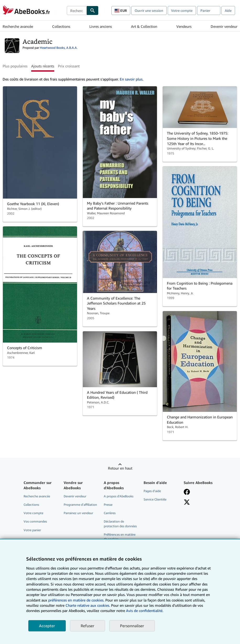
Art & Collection (144, 26)
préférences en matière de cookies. (76, 600)
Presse (108, 505)
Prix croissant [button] (69, 66)
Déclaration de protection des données (120, 524)
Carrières (110, 513)
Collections (61, 26)
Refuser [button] (88, 626)
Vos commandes (35, 521)
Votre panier (32, 530)
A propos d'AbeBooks (119, 496)
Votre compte (182, 10)
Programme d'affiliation (80, 505)
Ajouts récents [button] (43, 66)
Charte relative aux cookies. (88, 605)
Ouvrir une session (149, 10)
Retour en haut (120, 468)
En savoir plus (131, 79)
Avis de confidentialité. (145, 611)
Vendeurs (184, 26)
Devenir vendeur (224, 26)
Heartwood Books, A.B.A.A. (59, 48)
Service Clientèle (155, 499)
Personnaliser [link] (132, 626)
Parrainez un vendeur (78, 513)
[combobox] (77, 10)
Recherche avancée (18, 26)
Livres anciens (101, 26)
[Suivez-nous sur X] (187, 502)
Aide (228, 10)
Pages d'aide (152, 491)
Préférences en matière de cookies (120, 537)
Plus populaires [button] (15, 66)
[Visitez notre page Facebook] (187, 492)
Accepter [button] (47, 626)
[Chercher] (92, 10)
